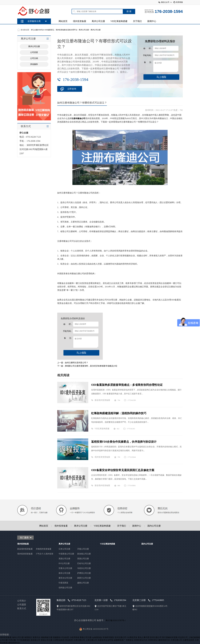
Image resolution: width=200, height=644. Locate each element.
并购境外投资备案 (44, 549)
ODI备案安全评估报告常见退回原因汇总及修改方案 (123, 470)
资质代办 (36, 637)
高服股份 (57, 637)
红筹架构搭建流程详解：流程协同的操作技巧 (119, 413)
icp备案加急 (97, 637)
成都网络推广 (119, 640)
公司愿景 (22, 605)
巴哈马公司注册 (84, 563)
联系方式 (22, 608)
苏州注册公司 (120, 637)
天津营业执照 (59, 640)
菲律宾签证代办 (141, 640)
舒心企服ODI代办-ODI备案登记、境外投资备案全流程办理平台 (54, 30)
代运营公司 (183, 637)
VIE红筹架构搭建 (119, 21)
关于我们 (137, 21)
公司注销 (34, 58)
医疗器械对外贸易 (170, 637)
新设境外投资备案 (102, 400)
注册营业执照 (188, 640)
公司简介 (22, 601)
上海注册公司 (91, 640)
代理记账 (12, 640)
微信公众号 (165, 2)
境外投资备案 (80, 21)
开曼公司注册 (83, 549)
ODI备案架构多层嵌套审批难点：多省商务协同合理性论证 (127, 385)
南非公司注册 (64, 573)
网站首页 (63, 21)
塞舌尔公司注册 (65, 578)
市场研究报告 (108, 637)
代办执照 (65, 637)
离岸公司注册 (98, 21)
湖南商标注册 (47, 637)
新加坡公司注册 (84, 554)
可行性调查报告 (23, 640)
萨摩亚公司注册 (84, 573)
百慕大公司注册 (65, 568)
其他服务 (34, 64)
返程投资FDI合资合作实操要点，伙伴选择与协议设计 (124, 442)
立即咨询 (72, 89)
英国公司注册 (83, 559)
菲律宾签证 (153, 640)
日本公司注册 (64, 549)
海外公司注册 (18, 637)
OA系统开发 (132, 637)
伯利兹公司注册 (65, 588)
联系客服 (179, 2)
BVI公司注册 (64, 563)
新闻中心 (152, 21)
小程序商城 (74, 637)
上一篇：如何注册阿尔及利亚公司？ (73, 363)
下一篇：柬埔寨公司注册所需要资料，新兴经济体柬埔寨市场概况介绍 (87, 366)
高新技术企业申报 (105, 640)
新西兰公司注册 (84, 578)
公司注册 (4, 640)
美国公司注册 (64, 559)
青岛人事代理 (144, 637)
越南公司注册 (83, 583)
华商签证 (130, 640)
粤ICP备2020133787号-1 (116, 620)
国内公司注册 (154, 526)
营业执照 (69, 640)
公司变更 (34, 52)
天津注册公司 (79, 640)
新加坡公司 (35, 640)
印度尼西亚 (63, 583)
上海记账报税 (194, 637)
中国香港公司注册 (66, 554)
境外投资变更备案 (102, 457)
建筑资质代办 (164, 640)
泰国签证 (28, 637)
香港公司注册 (86, 637)
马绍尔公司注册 (84, 568)
